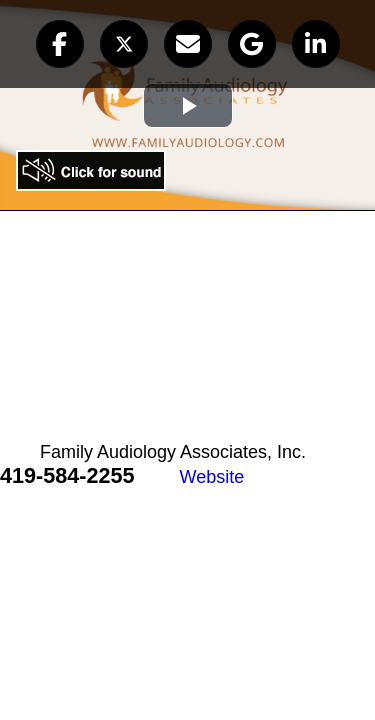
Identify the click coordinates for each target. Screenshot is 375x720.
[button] (60, 44)
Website (212, 477)
